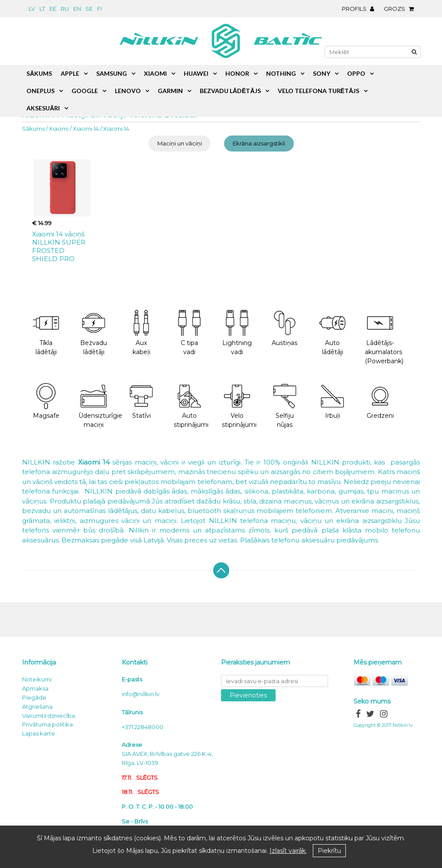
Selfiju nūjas (285, 406)
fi (99, 9)
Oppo (356, 73)
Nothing (281, 73)
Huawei (196, 73)
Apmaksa (35, 688)
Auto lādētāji (332, 333)
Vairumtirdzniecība (49, 716)
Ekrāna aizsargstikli (259, 143)
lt (42, 9)
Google (85, 91)
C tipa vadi (189, 333)
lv (32, 9)
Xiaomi (59, 129)
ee (53, 9)
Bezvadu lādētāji (94, 333)
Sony (322, 73)
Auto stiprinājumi (191, 406)
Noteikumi (37, 679)
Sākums (33, 129)
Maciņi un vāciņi (180, 143)
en (77, 9)
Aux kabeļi (141, 333)
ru (65, 9)
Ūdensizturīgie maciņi (98, 406)
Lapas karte (39, 733)
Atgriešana (37, 707)
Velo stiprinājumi (239, 406)
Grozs (401, 9)
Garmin (170, 91)
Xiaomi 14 (86, 129)
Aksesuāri (43, 108)
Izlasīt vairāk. (288, 851)
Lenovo (128, 91)
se (89, 9)
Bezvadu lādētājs (230, 91)
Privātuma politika (47, 724)
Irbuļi (332, 402)
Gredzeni (380, 402)
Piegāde (34, 697)
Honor (237, 73)
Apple (70, 73)
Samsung (112, 73)
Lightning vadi (237, 333)
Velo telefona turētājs (318, 91)
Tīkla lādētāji (46, 333)
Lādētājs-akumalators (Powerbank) (384, 337)
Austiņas (285, 328)
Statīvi (141, 402)
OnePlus (41, 91)
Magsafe (46, 402)
